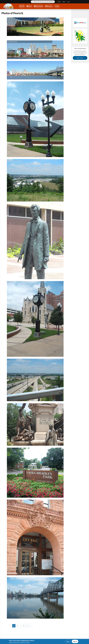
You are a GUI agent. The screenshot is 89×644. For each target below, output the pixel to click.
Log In (68, 641)
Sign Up (75, 641)
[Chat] (22, 6)
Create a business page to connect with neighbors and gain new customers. (80, 54)
